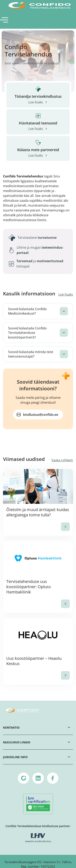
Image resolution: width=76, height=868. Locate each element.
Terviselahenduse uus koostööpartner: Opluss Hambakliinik (29, 587)
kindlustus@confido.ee (41, 415)
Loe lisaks (66, 294)
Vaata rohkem (62, 460)
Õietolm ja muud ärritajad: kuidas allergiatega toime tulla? (38, 512)
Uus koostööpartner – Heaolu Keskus (34, 661)
